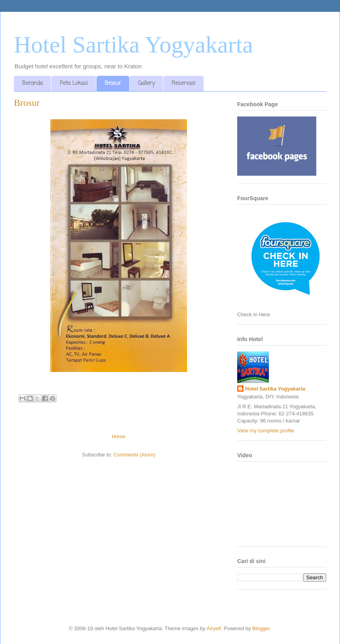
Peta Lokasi (74, 84)
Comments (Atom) (134, 455)
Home (119, 437)
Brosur (113, 84)
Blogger (261, 628)
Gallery (146, 84)
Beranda (32, 84)
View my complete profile (266, 431)
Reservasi (183, 84)
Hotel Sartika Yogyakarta (133, 45)
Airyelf (213, 628)
